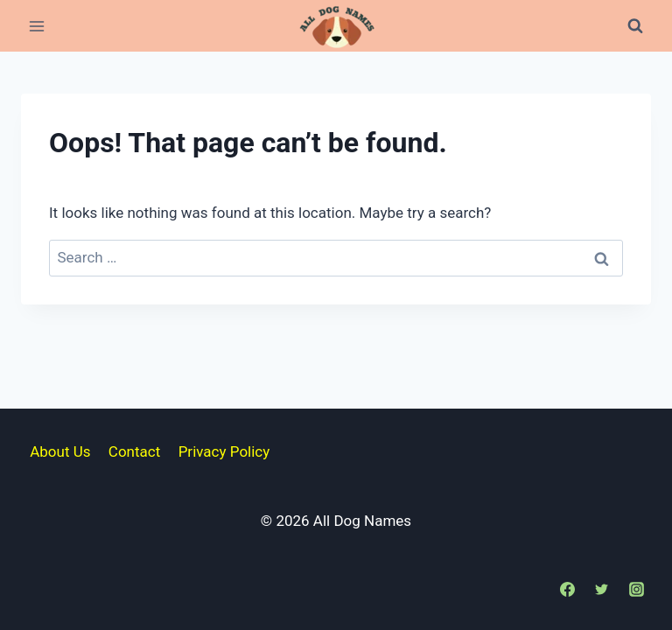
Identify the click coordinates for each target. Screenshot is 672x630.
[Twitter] (602, 589)
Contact (134, 451)
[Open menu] (37, 26)
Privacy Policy (224, 451)
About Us (60, 451)
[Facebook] (568, 589)
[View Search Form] (635, 26)
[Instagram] (636, 589)
